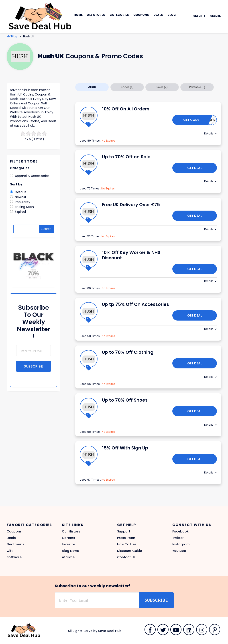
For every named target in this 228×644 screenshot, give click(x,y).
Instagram (181, 544)
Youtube (179, 551)
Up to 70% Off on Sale (126, 157)
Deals (158, 15)
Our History (71, 531)
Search (46, 229)
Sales (162, 87)
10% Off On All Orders (126, 109)
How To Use (127, 544)
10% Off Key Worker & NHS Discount (131, 255)
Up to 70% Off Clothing (128, 352)
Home (78, 15)
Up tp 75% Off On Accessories (135, 304)
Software (14, 557)
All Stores (96, 15)
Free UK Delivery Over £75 (131, 205)
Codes (127, 87)
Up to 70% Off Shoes (125, 400)
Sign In (216, 16)
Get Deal (195, 168)
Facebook (180, 531)
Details (209, 133)
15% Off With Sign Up (125, 448)
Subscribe (34, 366)
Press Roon (126, 538)
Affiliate (68, 557)
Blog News (70, 551)
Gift (10, 551)
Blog (172, 15)
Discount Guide (129, 551)
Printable (197, 87)
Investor (69, 544)
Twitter (178, 538)
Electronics (16, 544)
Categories (119, 15)
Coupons (141, 15)
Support (124, 531)
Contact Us (126, 557)
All (92, 87)
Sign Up (199, 16)
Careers (68, 538)
